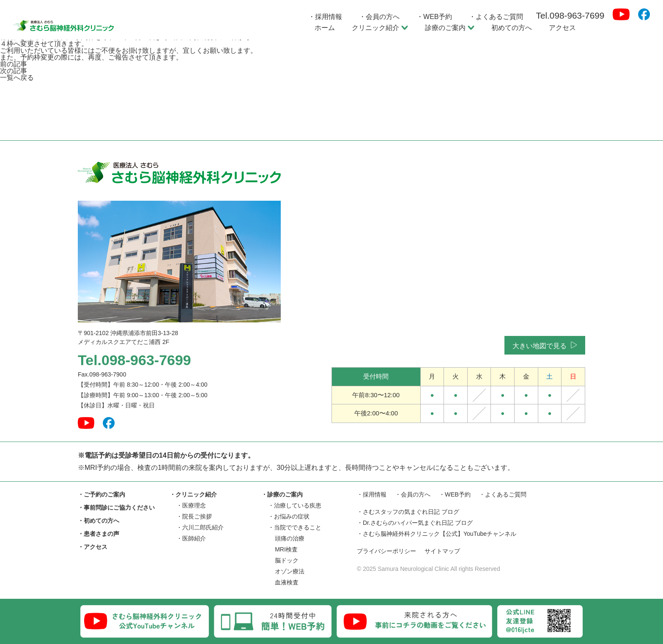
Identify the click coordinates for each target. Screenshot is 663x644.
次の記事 (14, 71)
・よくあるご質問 (496, 17)
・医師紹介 (191, 538)
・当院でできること (295, 527)
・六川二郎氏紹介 (200, 527)
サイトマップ (448, 552)
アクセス (562, 28)
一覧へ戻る (17, 78)
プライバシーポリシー (389, 552)
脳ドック (287, 560)
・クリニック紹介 (193, 494)
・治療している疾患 (295, 505)
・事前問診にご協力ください (116, 508)
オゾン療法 (290, 571)
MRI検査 (286, 549)
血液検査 (287, 582)
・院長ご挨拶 (194, 516)
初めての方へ (512, 28)
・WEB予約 (434, 17)
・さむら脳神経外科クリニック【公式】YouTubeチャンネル (437, 534)
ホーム (325, 28)
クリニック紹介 (380, 28)
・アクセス (93, 547)
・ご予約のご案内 (101, 494)
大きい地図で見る (544, 345)
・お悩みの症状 (289, 516)
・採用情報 (325, 17)
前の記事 (14, 64)
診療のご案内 (450, 28)
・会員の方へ (379, 17)
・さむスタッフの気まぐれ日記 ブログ (408, 512)
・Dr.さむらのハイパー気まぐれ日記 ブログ (415, 523)
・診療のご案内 (282, 494)
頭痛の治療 (290, 538)
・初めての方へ (99, 521)
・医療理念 (191, 505)
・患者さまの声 (99, 534)
